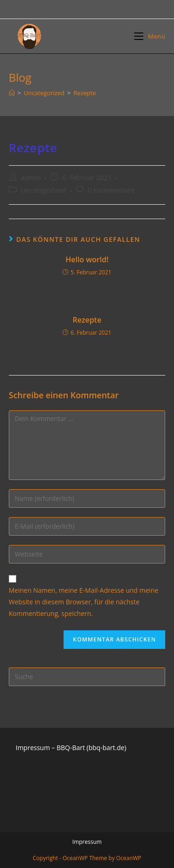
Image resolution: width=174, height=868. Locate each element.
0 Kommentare (111, 190)
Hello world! (87, 259)
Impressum (87, 842)
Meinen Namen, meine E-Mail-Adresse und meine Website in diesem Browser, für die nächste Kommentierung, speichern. (84, 602)
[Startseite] (12, 93)
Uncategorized (44, 190)
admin (31, 178)
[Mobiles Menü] (150, 36)
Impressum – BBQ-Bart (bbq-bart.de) (71, 748)
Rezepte (87, 320)
